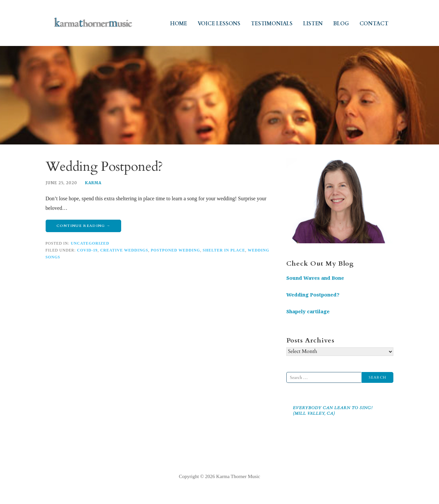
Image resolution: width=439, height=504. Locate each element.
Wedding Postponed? (104, 167)
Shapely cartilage (308, 312)
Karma (93, 183)
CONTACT (374, 24)
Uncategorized (90, 243)
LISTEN (313, 24)
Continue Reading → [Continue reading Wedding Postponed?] (84, 226)
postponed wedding (175, 250)
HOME (179, 24)
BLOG (341, 24)
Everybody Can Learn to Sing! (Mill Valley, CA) (333, 411)
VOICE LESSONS (219, 24)
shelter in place (224, 250)
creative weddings (124, 250)
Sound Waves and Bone (315, 278)
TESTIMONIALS (272, 24)
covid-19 (87, 250)
